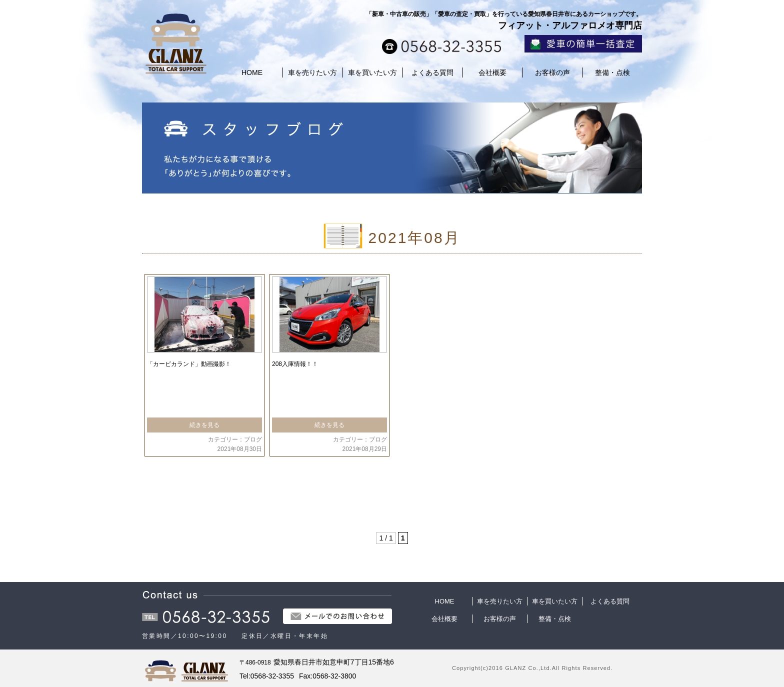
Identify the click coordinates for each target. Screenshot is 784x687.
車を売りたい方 (312, 72)
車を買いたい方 (372, 72)
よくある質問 (432, 72)
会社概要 (492, 72)
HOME (252, 72)
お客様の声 (552, 72)
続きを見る (204, 425)
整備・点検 (612, 72)
